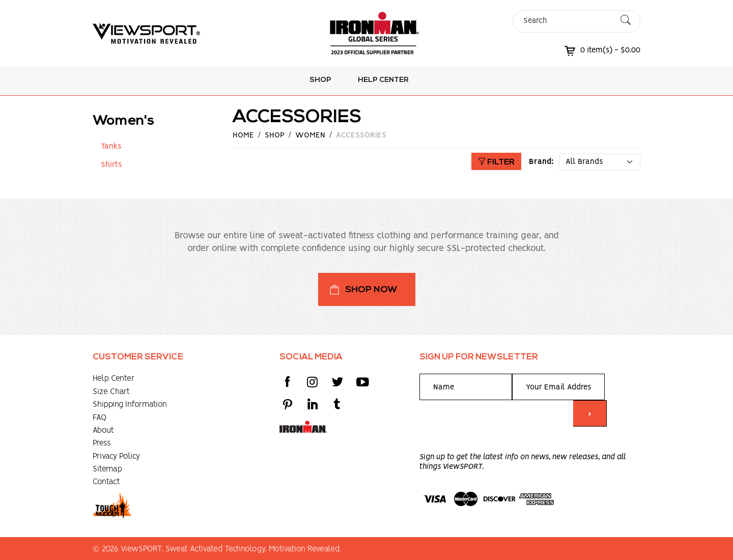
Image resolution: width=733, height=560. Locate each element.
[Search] (568, 21)
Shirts (111, 165)
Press (102, 443)
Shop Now (371, 290)
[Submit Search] (626, 21)
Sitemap (107, 469)
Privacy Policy (116, 456)
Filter (496, 162)
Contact (106, 482)
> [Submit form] (589, 414)
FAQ (100, 418)
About (103, 430)
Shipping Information (130, 404)
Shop (320, 80)
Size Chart (111, 392)
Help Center (383, 80)
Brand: (541, 162)
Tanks (111, 147)
